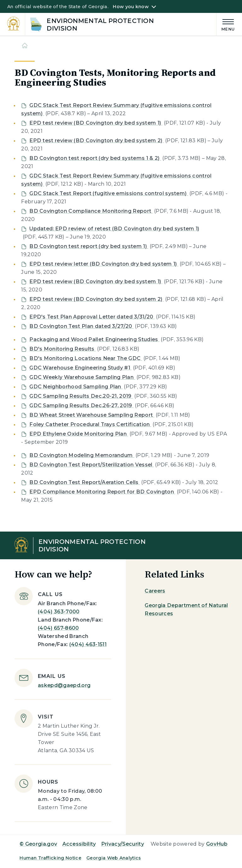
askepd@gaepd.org (64, 685)
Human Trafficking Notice (50, 858)
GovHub (217, 844)
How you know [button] (131, 7)
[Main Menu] (226, 24)
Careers (155, 591)
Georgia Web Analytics (114, 858)
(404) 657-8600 (58, 628)
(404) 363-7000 (59, 612)
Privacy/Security (123, 844)
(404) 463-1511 (88, 644)
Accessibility (79, 844)
